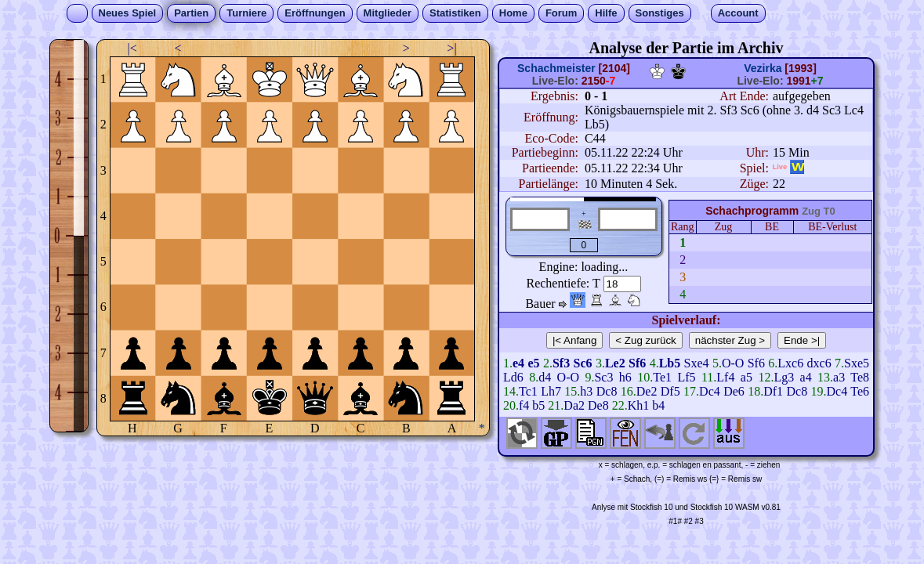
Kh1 (639, 405)
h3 (586, 391)
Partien (191, 13)
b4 (658, 405)
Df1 (773, 391)
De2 (647, 391)
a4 (806, 377)
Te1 (662, 377)
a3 (839, 377)
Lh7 (551, 391)
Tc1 (528, 391)
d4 (545, 377)
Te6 (860, 391)
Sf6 (756, 363)
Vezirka (763, 68)
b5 (538, 405)
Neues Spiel (128, 13)
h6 (625, 377)
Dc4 (710, 391)
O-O (733, 363)
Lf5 (686, 377)
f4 (524, 405)
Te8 (860, 377)
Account (738, 13)
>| (451, 48)
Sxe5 (857, 363)
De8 (598, 405)
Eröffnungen (315, 13)
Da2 (574, 405)
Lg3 (784, 377)
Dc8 (607, 391)
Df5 (670, 391)
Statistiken (455, 13)
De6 (734, 391)
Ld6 (513, 377)
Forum (561, 13)
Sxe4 (697, 363)
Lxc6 (790, 363)
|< (132, 48)
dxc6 (819, 363)
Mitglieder (388, 13)
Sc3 (603, 377)
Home (513, 13)
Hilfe (606, 13)
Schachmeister (556, 68)
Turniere (246, 13)
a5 (746, 377)
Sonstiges (660, 13)
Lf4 (725, 377)
